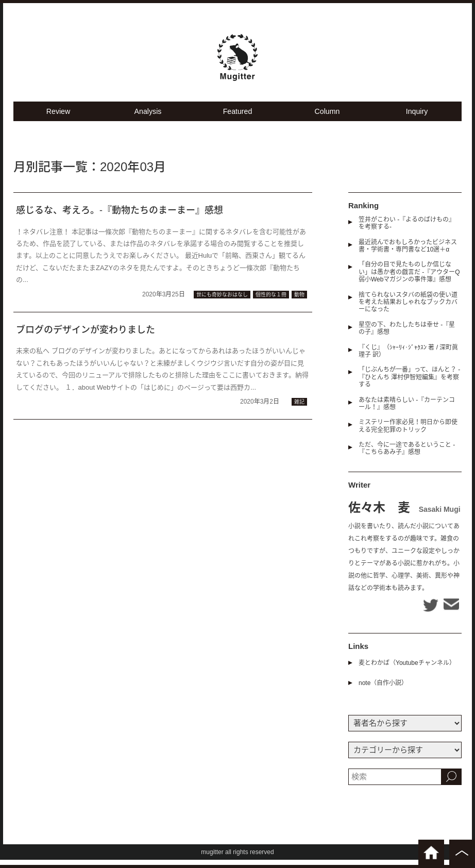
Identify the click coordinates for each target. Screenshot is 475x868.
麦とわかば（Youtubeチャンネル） (407, 671)
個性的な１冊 (271, 303)
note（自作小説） (383, 691)
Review (58, 119)
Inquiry (417, 119)
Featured (237, 119)
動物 (299, 303)
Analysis (148, 119)
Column (327, 119)
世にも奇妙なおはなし (222, 303)
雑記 (299, 410)
